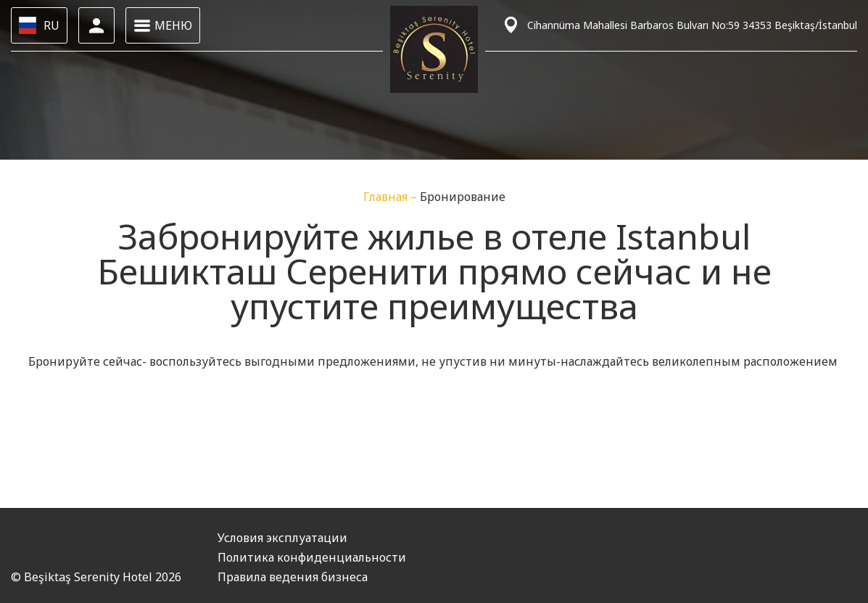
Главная (387, 197)
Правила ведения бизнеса (293, 577)
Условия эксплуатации (282, 538)
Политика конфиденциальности (312, 557)
